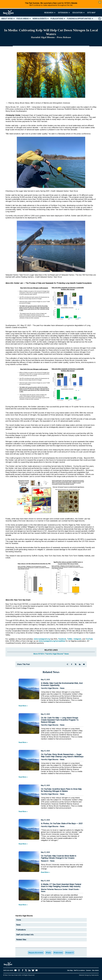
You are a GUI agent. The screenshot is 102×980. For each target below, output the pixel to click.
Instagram (77, 639)
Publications (21, 930)
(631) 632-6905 (8, 970)
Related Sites (21, 940)
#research (70, 953)
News (18, 925)
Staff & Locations (79, 970)
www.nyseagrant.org (42, 639)
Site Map (70, 970)
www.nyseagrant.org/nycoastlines (52, 641)
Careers (88, 970)
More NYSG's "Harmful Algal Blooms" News (51, 654)
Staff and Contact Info (25, 935)
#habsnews (58, 953)
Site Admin (95, 970)
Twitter (70, 639)
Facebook (62, 639)
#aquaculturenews (36, 953)
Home (19, 920)
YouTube (89, 639)
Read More (22, 706)
